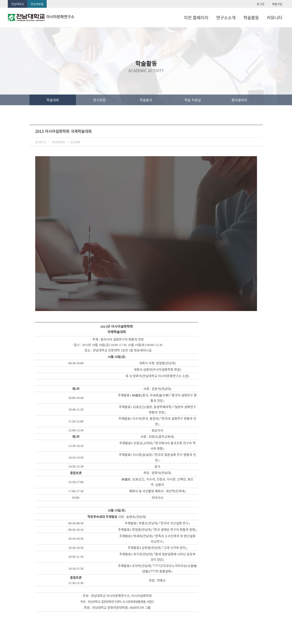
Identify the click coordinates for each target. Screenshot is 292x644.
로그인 (261, 4)
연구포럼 (99, 100)
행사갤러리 (239, 100)
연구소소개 (226, 17)
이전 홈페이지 (196, 17)
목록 (251, 583)
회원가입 (277, 4)
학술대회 (53, 100)
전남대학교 (18, 4)
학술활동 (251, 17)
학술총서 (146, 100)
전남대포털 (37, 4)
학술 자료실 (193, 100)
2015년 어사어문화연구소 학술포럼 (74, 562)
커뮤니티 (274, 17)
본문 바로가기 (0, 0)
